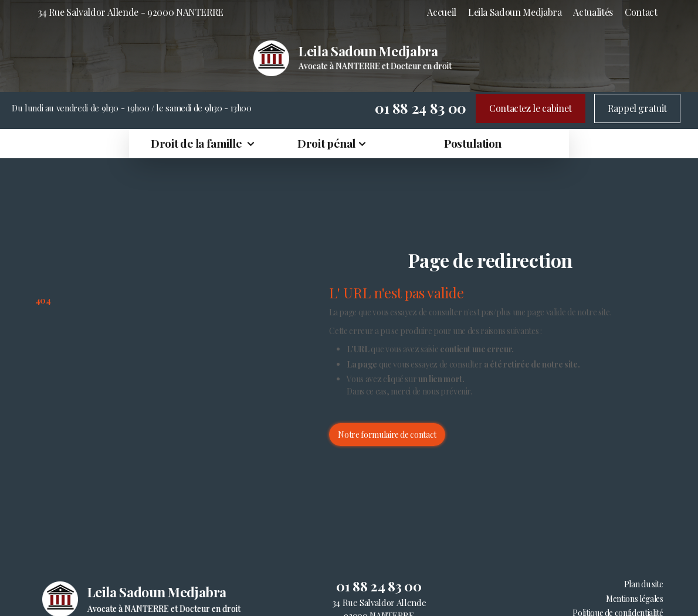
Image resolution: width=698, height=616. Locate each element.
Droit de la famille (197, 143)
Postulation (473, 143)
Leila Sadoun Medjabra (515, 12)
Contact (641, 12)
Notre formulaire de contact (387, 435)
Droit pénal (326, 143)
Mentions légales (634, 599)
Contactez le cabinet (531, 108)
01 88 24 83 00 (421, 108)
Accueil (442, 12)
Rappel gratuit (637, 108)
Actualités (593, 12)
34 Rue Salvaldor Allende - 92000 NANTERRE (131, 12)
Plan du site (644, 584)
